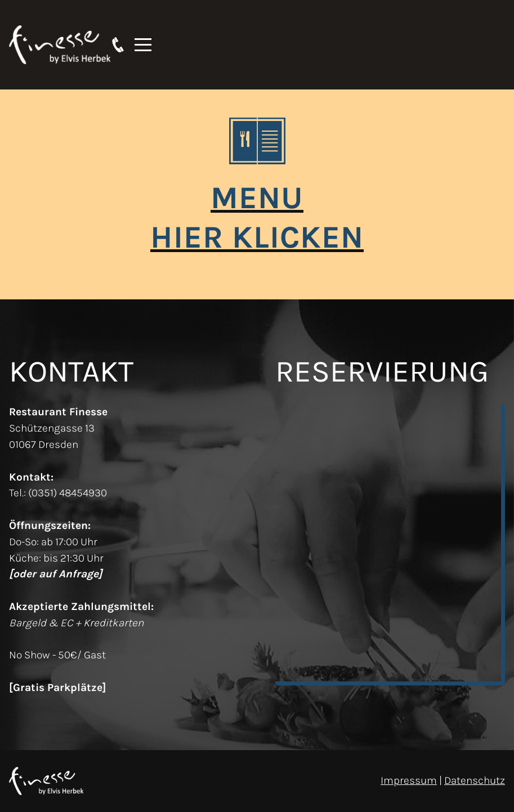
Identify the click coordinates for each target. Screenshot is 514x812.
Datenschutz (475, 780)
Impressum (409, 780)
